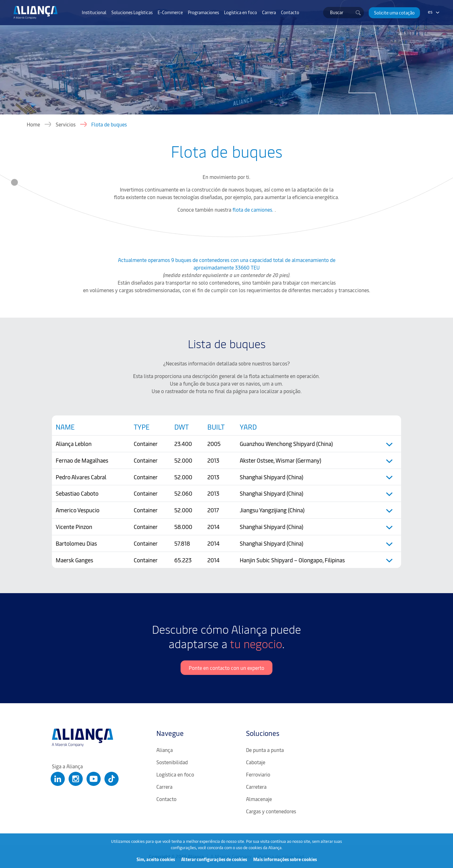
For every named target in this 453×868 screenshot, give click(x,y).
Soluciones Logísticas (132, 12)
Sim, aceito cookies (156, 859)
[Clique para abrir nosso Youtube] (94, 779)
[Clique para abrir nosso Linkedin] (58, 779)
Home (33, 124)
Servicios (66, 124)
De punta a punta (265, 750)
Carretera (256, 787)
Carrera (269, 12)
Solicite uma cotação (394, 13)
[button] (394, 13)
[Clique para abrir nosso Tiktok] (112, 779)
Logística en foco (240, 12)
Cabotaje (256, 762)
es (430, 11)
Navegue (170, 733)
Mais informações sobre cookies (285, 859)
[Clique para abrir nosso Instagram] (76, 779)
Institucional (94, 12)
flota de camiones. (254, 209)
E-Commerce (170, 12)
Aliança (165, 750)
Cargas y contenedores (271, 811)
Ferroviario (258, 774)
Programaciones (203, 12)
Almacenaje (259, 799)
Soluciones (263, 733)
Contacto (290, 12)
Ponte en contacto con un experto (226, 668)
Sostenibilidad (172, 762)
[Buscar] (358, 13)
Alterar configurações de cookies (214, 859)
